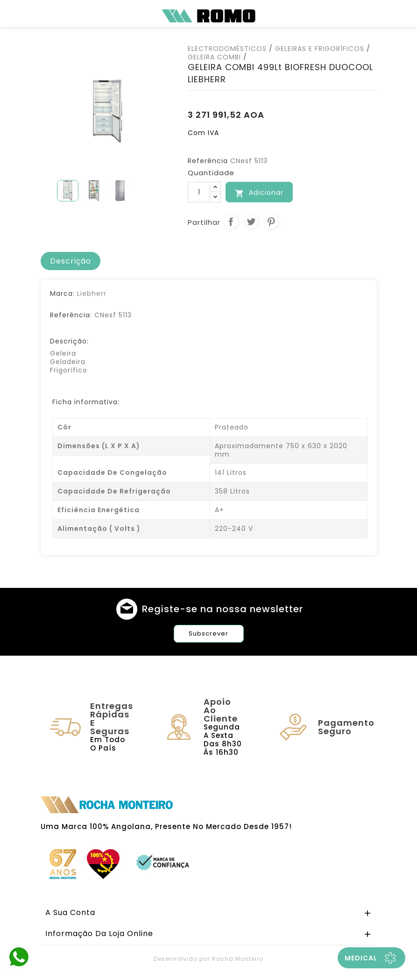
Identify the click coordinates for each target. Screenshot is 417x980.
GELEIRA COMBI (214, 57)
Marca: (62, 293)
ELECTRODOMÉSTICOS (227, 49)
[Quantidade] (199, 192)
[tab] (71, 261)
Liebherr (92, 293)
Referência (208, 161)
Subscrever (208, 633)
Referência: (71, 315)
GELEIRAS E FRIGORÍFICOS (320, 49)
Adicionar (259, 193)
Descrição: (69, 341)
